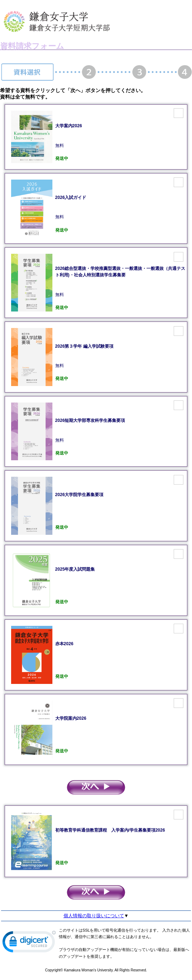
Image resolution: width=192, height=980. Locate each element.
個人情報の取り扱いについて (94, 916)
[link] (29, 943)
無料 (121, 282)
